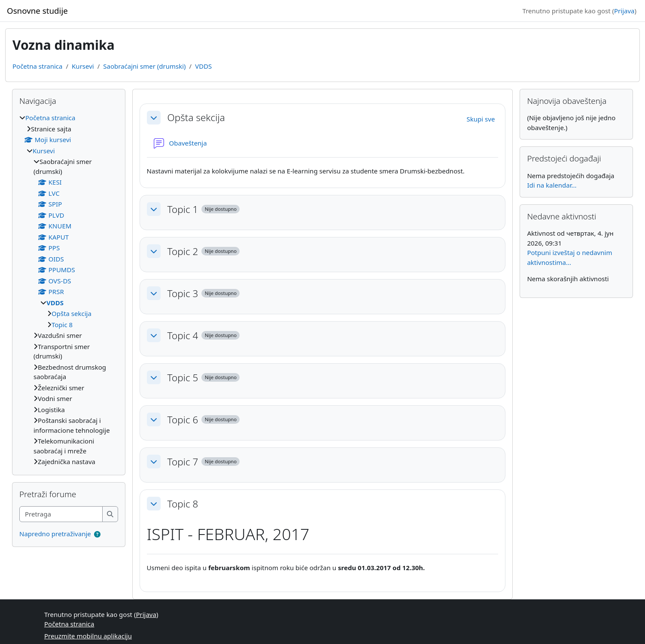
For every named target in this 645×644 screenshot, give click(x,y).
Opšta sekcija (196, 117)
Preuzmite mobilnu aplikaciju (88, 636)
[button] (154, 118)
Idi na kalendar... (552, 185)
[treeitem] (69, 290)
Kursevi (83, 66)
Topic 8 (183, 504)
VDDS (203, 66)
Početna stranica (37, 66)
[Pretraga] (61, 514)
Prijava (624, 11)
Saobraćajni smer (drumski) (144, 66)
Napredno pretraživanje (55, 534)
